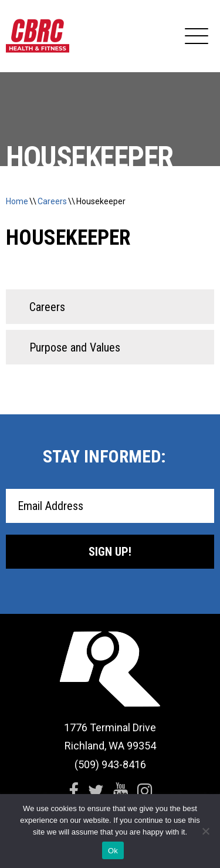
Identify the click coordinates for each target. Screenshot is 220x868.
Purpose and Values (75, 347)
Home (17, 201)
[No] (205, 831)
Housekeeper (101, 201)
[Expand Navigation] (197, 36)
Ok (113, 851)
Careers (52, 201)
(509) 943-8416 (110, 764)
